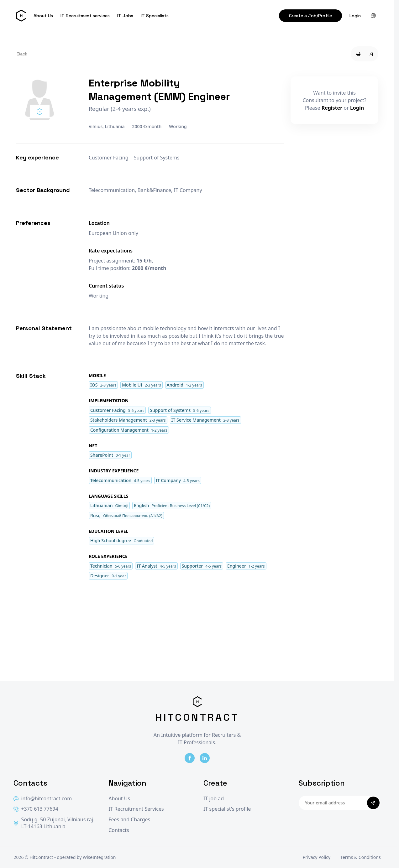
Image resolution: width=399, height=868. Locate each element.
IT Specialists (155, 16)
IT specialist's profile (227, 809)
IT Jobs (125, 16)
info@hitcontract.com (43, 799)
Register (332, 108)
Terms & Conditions (361, 857)
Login (355, 16)
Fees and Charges (129, 820)
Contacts (119, 830)
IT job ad (214, 799)
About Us (43, 16)
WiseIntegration (99, 857)
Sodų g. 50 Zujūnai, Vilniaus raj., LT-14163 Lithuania (55, 823)
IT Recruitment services (85, 16)
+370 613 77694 (36, 809)
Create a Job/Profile (310, 16)
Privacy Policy (317, 857)
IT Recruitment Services (136, 809)
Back (22, 54)
